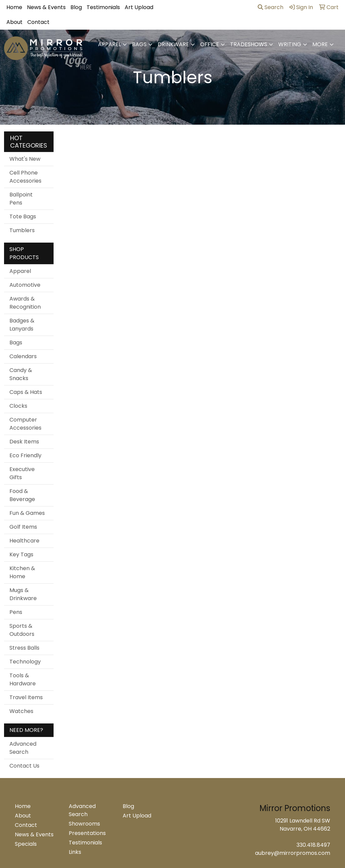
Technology (25, 662)
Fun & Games (27, 513)
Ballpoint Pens (21, 199)
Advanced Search (23, 748)
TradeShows (249, 44)
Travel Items (26, 697)
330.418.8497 (313, 845)
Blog (76, 7)
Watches (21, 711)
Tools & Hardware (23, 679)
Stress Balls (24, 648)
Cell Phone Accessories (25, 177)
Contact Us (24, 766)
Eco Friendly (25, 455)
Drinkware (173, 44)
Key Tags (21, 554)
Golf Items (23, 527)
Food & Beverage (22, 495)
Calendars (23, 356)
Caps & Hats (26, 392)
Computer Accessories (25, 424)
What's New (25, 159)
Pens (16, 612)
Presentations (87, 833)
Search (271, 7)
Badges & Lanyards (22, 325)
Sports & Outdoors (22, 630)
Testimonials (103, 7)
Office (210, 44)
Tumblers (22, 230)
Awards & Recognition (25, 303)
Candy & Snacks (21, 374)
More (320, 44)
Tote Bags (23, 216)
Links (75, 852)
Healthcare (24, 541)
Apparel (109, 44)
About (14, 22)
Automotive (25, 285)
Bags (139, 44)
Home (14, 7)
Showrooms (84, 824)
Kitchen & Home (22, 572)
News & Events (46, 7)
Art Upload (139, 7)
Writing (290, 44)
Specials (26, 844)
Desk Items (24, 442)
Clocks (18, 406)
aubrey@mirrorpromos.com (293, 853)
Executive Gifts (22, 473)
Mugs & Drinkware (23, 594)
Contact (38, 22)
